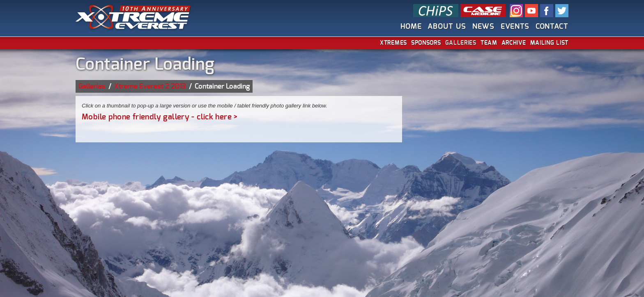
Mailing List (549, 43)
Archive (514, 43)
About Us (447, 26)
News (484, 26)
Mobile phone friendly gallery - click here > (160, 117)
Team (489, 43)
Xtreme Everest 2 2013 (150, 86)
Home (411, 26)
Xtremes (393, 43)
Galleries (461, 43)
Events (515, 26)
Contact (552, 26)
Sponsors (426, 43)
